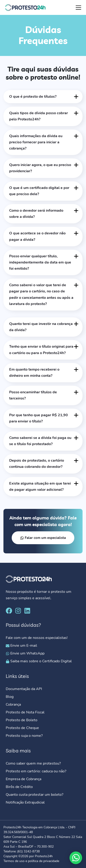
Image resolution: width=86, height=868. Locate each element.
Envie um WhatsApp (25, 653)
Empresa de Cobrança (24, 779)
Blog (10, 697)
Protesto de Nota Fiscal (25, 712)
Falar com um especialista (43, 538)
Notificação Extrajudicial (25, 802)
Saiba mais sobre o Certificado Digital (39, 661)
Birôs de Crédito (19, 787)
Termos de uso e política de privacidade (31, 861)
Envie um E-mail (21, 646)
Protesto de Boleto (22, 720)
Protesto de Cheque (22, 728)
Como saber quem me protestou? (33, 763)
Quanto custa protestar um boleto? (35, 795)
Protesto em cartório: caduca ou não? (36, 771)
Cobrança (13, 704)
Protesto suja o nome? (25, 736)
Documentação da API (24, 689)
